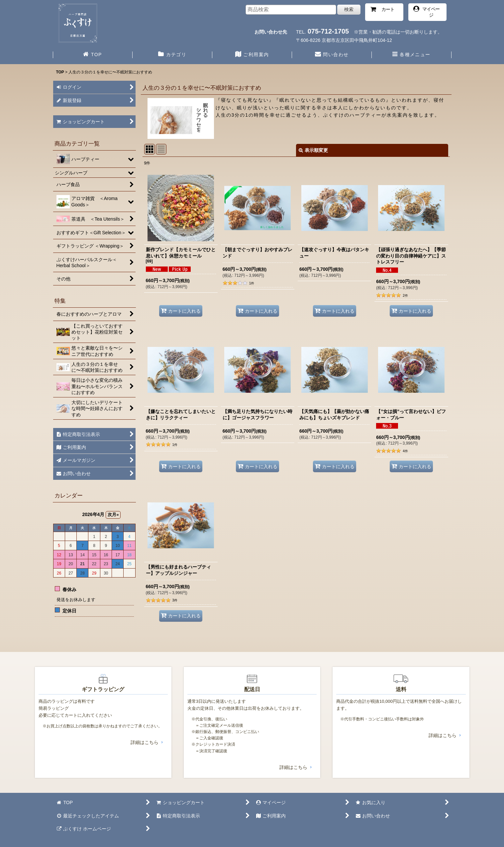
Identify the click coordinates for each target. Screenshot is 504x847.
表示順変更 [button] (313, 150)
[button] (412, 55)
